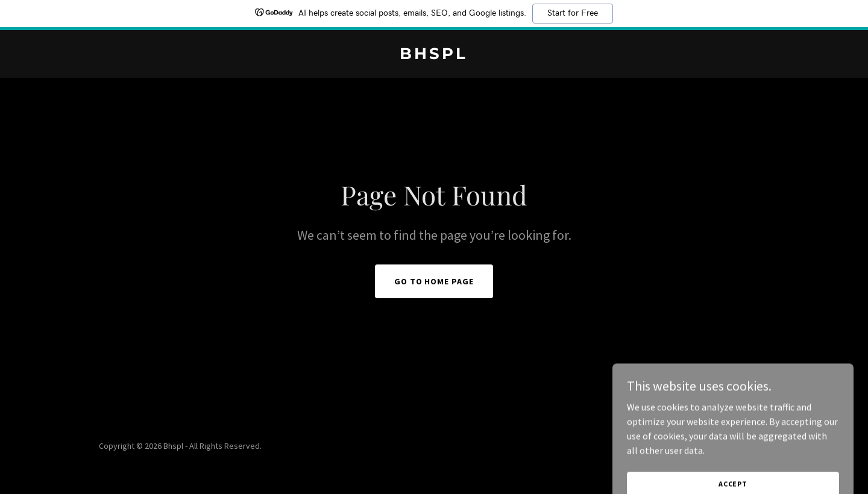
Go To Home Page (434, 281)
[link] (434, 55)
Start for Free (573, 13)
